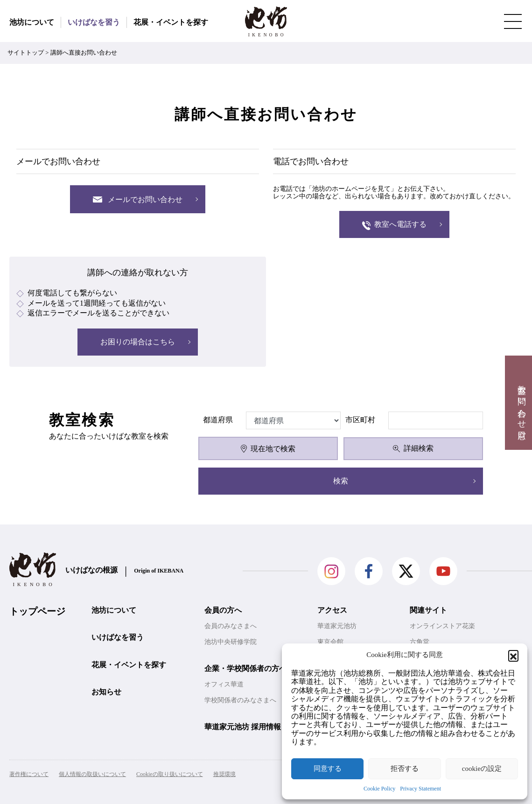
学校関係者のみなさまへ (240, 700)
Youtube (443, 571)
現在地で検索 (268, 449)
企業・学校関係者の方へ (245, 668)
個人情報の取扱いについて (92, 774)
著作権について (29, 774)
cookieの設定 (482, 769)
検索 (341, 481)
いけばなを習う (94, 22)
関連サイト (428, 610)
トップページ (37, 611)
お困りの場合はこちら (138, 342)
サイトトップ (26, 53)
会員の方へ (223, 610)
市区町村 (360, 420)
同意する (328, 769)
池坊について (32, 22)
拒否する (405, 769)
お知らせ (106, 692)
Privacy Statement (420, 789)
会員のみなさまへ (231, 626)
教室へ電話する (395, 225)
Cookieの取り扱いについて (170, 774)
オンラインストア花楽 (442, 626)
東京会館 (330, 642)
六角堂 (420, 642)
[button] (513, 655)
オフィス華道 (224, 684)
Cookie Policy (379, 789)
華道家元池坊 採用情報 (243, 727)
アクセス (332, 610)
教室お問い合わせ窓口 (522, 403)
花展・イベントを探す (171, 22)
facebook (369, 571)
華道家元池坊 (337, 626)
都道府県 (218, 420)
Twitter (406, 571)
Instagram (331, 571)
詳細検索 (413, 448)
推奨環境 (224, 774)
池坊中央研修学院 (231, 642)
